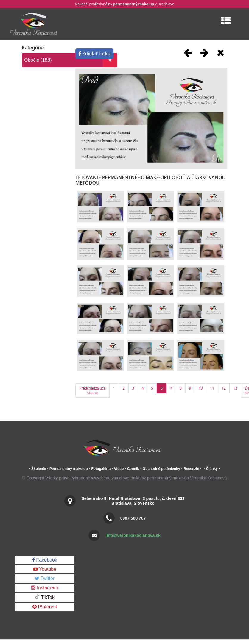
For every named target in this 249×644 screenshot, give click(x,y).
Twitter (45, 578)
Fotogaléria (101, 469)
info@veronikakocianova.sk (133, 535)
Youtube (45, 569)
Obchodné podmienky (161, 469)
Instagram (45, 588)
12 (224, 388)
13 (235, 388)
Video (119, 469)
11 (212, 388)
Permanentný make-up (69, 469)
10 (201, 388)
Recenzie (191, 469)
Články (212, 469)
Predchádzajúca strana (92, 390)
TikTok (45, 597)
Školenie (39, 469)
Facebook (45, 560)
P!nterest (45, 607)
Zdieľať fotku (94, 54)
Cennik (133, 469)
